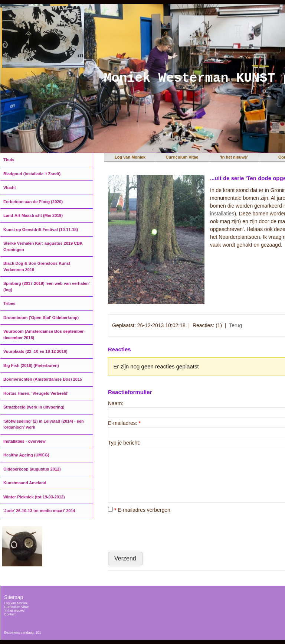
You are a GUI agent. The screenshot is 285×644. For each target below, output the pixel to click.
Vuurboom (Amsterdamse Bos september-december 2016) (44, 334)
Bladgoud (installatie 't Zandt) (32, 174)
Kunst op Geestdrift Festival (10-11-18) (41, 230)
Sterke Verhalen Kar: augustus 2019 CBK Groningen (43, 246)
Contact (10, 614)
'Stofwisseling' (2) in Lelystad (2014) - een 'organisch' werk (44, 424)
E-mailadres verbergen (139, 510)
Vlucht (10, 188)
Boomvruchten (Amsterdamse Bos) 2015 (43, 379)
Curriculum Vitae (182, 157)
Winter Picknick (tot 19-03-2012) (34, 497)
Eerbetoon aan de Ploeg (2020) (33, 202)
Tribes (9, 303)
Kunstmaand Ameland (25, 483)
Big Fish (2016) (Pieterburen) (31, 365)
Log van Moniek (130, 157)
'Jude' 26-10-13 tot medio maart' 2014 (39, 511)
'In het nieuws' (234, 157)
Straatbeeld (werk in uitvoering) (34, 407)
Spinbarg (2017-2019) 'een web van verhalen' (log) (47, 287)
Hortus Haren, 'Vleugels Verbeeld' (36, 393)
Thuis (9, 160)
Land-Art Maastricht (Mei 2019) (33, 215)
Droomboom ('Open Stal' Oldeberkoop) (41, 318)
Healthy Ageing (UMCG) (26, 455)
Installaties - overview (24, 441)
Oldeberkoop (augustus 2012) (32, 469)
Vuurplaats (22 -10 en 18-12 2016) (35, 351)
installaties (222, 214)
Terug (235, 325)
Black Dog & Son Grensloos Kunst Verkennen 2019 (37, 266)
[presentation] (164, 532)
